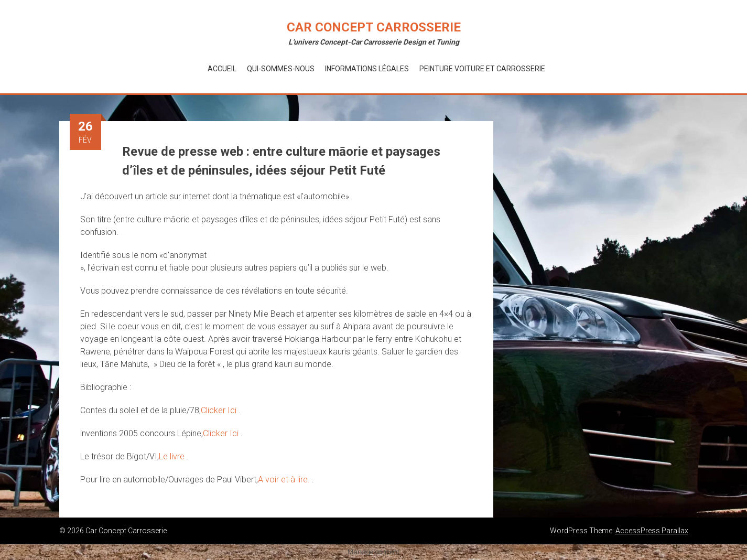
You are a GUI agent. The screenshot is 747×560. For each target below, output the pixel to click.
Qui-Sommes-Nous (281, 69)
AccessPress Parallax (652, 531)
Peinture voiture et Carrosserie (482, 69)
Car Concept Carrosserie (374, 27)
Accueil (222, 69)
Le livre (173, 456)
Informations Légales (367, 69)
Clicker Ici (220, 410)
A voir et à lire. (285, 480)
